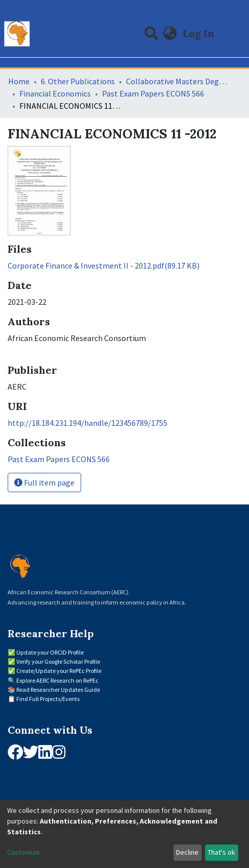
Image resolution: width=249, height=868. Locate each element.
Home (19, 81)
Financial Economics (55, 93)
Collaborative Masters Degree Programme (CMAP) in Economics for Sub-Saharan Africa (177, 81)
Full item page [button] (44, 483)
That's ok (221, 852)
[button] (170, 34)
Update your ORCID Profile (50, 652)
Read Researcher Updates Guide (58, 690)
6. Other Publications (78, 81)
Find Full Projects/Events (48, 699)
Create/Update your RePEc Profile (59, 671)
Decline (187, 852)
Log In (200, 33)
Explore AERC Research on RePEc (57, 680)
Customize (23, 852)
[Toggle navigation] (235, 34)
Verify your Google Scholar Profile (58, 661)
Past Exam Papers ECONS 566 (153, 93)
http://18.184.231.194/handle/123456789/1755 (88, 423)
